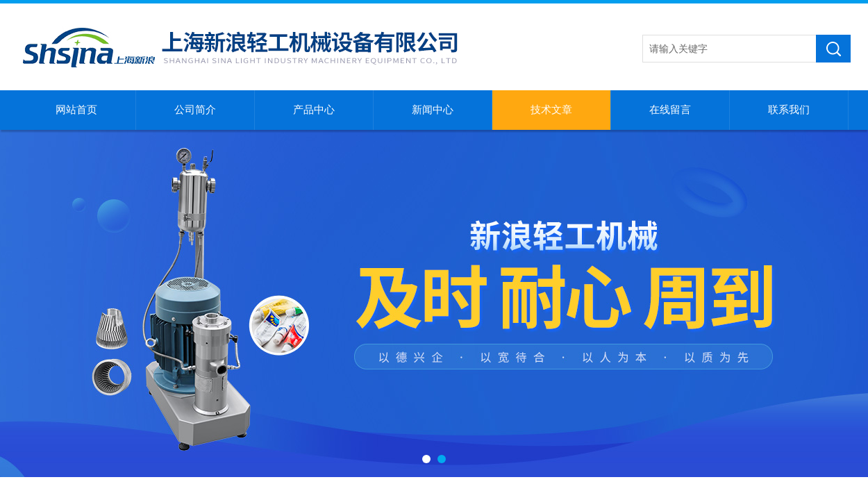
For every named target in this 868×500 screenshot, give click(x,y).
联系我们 (789, 110)
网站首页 (76, 110)
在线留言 (670, 110)
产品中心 (314, 110)
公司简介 (195, 110)
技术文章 (551, 110)
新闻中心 (433, 110)
